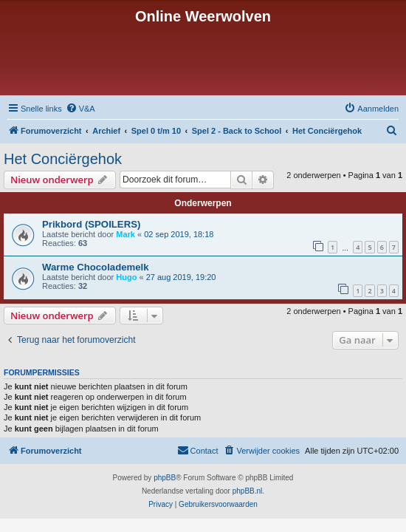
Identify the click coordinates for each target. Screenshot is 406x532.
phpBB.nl (248, 491)
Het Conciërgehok (63, 159)
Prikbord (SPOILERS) (91, 224)
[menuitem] (80, 109)
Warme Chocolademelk (96, 267)
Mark (125, 234)
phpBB (165, 478)
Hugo (126, 277)
